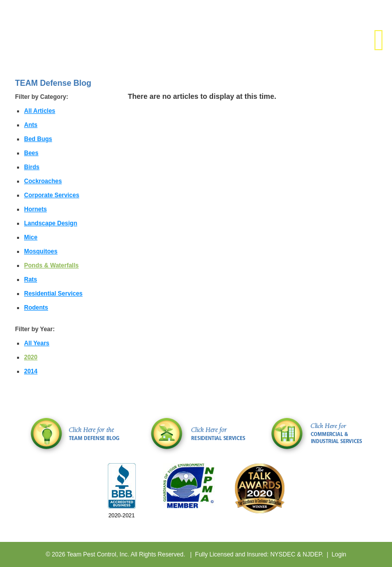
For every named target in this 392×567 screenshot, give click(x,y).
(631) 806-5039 (347, 14)
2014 (31, 371)
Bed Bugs (38, 139)
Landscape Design (51, 223)
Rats (31, 279)
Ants (31, 125)
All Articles (40, 111)
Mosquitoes (41, 251)
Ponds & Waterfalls (51, 265)
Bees (31, 153)
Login (339, 554)
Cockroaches (43, 181)
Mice (31, 237)
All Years (37, 343)
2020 (31, 357)
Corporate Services (52, 195)
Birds (32, 167)
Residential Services (53, 294)
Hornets (35, 209)
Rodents (36, 308)
